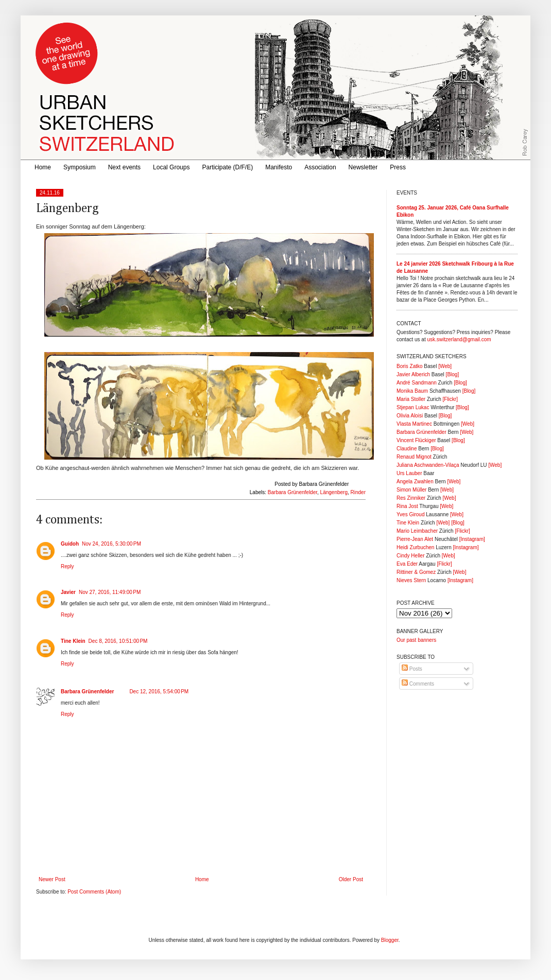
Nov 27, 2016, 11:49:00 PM (110, 592)
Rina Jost (407, 506)
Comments (418, 684)
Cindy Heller (410, 556)
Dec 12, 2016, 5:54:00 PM (159, 692)
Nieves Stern (411, 580)
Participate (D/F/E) (227, 167)
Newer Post (52, 879)
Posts (412, 669)
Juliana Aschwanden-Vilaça (428, 465)
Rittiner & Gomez (416, 572)
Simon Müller (411, 490)
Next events (124, 167)
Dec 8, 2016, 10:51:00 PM (118, 641)
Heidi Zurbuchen (415, 547)
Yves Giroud (410, 514)
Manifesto (279, 167)
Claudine (407, 449)
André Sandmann (417, 383)
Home (43, 167)
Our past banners (416, 640)
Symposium (80, 167)
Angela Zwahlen (415, 482)
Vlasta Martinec (414, 424)
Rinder (358, 492)
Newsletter (363, 167)
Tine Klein (73, 641)
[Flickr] (450, 399)
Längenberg (334, 492)
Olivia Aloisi (410, 416)
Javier (68, 592)
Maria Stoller (411, 399)
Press (398, 167)
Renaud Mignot (414, 457)
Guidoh (70, 544)
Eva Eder (407, 564)
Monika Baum (412, 391)
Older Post (351, 879)
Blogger (390, 940)
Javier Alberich (413, 374)
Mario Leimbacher (417, 531)
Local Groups (171, 167)
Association (320, 167)
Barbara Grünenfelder (292, 492)
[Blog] (453, 374)
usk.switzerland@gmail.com (459, 339)
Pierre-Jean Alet (415, 539)
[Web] (445, 366)
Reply (67, 566)
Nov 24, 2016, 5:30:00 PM (111, 544)
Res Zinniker (411, 498)
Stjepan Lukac (413, 407)
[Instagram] (472, 539)
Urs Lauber (409, 473)
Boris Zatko (410, 366)
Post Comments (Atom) (94, 892)
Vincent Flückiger (416, 440)
